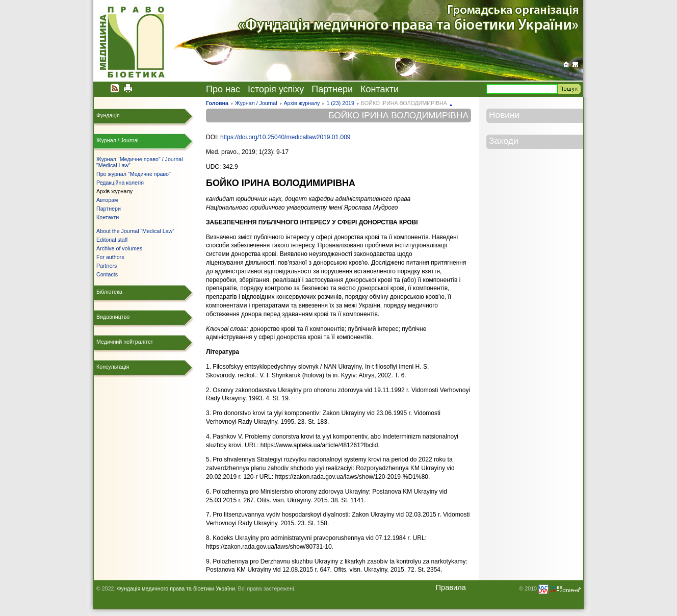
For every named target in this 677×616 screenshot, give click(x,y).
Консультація (113, 367)
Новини (504, 115)
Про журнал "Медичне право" (134, 174)
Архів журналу (302, 103)
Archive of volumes (119, 248)
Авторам (107, 200)
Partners (107, 266)
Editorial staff (112, 240)
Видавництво (113, 317)
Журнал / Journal (256, 103)
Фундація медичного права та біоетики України (176, 588)
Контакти (380, 89)
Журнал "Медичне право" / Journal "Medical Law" (140, 162)
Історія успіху (276, 89)
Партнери (332, 89)
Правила (451, 587)
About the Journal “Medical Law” (135, 231)
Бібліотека (109, 292)
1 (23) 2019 (340, 103)
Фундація (108, 115)
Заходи (504, 141)
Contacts (107, 274)
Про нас (223, 89)
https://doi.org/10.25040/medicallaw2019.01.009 (285, 137)
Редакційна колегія (120, 183)
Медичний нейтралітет (125, 342)
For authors (110, 257)
